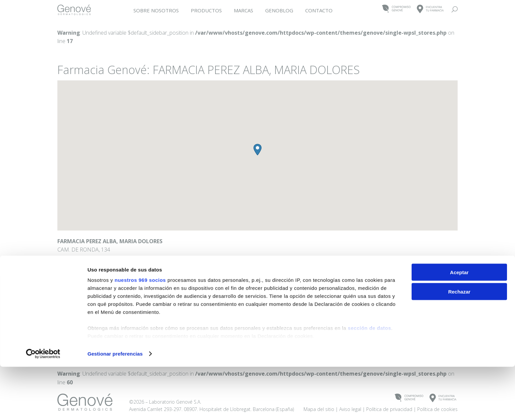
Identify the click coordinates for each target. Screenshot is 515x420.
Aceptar (459, 325)
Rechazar (459, 345)
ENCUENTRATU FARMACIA (430, 9)
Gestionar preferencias (115, 407)
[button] (257, 150)
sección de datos (370, 381)
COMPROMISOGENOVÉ (396, 9)
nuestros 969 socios (140, 333)
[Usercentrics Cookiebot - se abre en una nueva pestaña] (43, 407)
